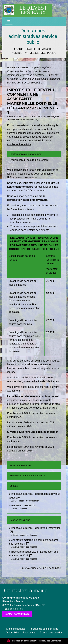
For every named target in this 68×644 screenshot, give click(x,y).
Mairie (32, 49)
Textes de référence (20, 465)
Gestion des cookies (51, 633)
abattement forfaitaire (19, 144)
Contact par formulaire (17, 614)
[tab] (34, 154)
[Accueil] (27, 9)
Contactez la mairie (26, 591)
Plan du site (30, 633)
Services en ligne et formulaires (27, 476)
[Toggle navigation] (9, 22)
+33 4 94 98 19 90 (13, 609)
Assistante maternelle (23, 506)
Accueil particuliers (18, 67)
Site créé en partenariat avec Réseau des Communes (34, 641)
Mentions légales (16, 629)
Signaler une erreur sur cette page (42, 568)
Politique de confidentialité (44, 629)
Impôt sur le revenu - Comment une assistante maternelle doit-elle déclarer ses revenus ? (34, 79)
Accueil (19, 49)
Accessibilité (13, 633)
